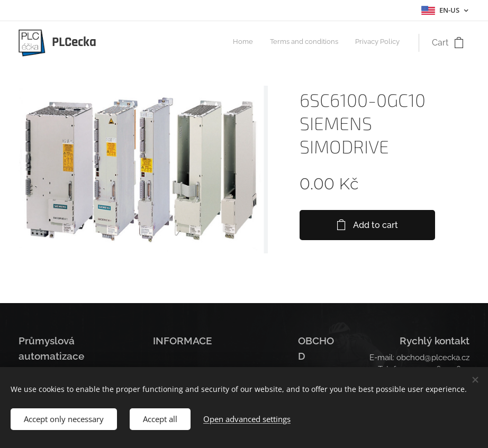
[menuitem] (369, 43)
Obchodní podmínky (190, 358)
